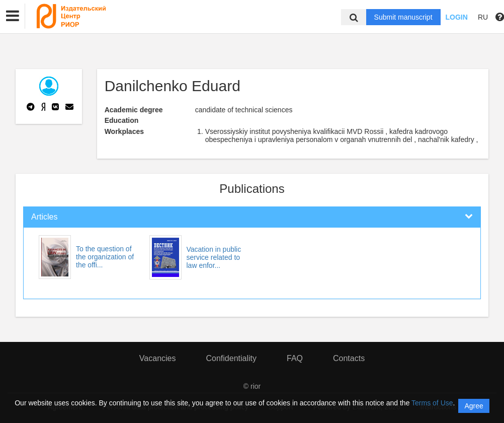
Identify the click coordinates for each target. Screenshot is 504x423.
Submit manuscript (403, 17)
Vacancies (158, 358)
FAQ (295, 358)
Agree (474, 406)
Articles (44, 217)
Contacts (349, 358)
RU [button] (483, 17)
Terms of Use (432, 403)
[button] (13, 16)
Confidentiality (231, 358)
